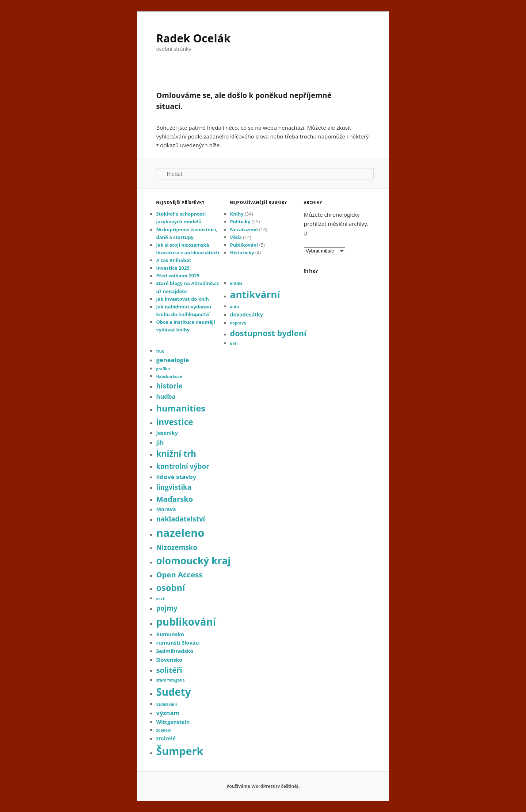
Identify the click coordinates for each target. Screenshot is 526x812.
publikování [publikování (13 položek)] (186, 622)
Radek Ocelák (193, 38)
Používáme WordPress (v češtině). (263, 786)
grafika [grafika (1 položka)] (163, 369)
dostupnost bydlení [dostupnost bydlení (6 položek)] (268, 333)
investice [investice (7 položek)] (174, 422)
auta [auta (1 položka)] (235, 307)
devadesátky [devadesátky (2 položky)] (247, 314)
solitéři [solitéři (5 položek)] (169, 670)
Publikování (244, 245)
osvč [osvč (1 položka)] (160, 599)
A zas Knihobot (174, 260)
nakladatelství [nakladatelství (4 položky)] (180, 519)
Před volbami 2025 (178, 276)
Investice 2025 (173, 268)
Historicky (242, 253)
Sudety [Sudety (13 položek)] (173, 692)
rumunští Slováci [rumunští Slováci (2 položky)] (178, 643)
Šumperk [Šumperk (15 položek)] (180, 751)
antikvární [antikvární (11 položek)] (255, 295)
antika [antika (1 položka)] (236, 283)
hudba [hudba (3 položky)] (166, 396)
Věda (236, 237)
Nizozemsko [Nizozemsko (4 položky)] (177, 547)
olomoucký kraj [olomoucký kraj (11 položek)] (193, 561)
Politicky (240, 221)
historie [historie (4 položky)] (169, 386)
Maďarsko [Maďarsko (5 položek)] (174, 499)
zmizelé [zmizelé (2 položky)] (166, 738)
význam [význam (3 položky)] (168, 713)
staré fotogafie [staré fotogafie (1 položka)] (170, 680)
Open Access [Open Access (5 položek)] (179, 574)
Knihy (237, 214)
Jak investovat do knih (182, 299)
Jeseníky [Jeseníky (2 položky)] (167, 433)
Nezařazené (244, 229)
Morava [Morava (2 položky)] (166, 509)
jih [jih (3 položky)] (160, 442)
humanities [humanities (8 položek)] (181, 408)
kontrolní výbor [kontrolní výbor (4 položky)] (182, 466)
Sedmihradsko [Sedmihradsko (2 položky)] (175, 651)
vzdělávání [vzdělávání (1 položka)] (166, 704)
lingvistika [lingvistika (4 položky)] (174, 487)
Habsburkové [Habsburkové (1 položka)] (169, 376)
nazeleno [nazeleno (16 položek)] (180, 533)
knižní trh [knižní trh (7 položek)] (176, 454)
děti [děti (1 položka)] (234, 344)
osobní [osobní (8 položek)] (170, 588)
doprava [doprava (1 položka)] (238, 323)
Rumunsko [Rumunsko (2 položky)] (170, 634)
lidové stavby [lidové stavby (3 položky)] (176, 477)
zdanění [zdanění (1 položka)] (164, 730)
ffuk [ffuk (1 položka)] (160, 351)
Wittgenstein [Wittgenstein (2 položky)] (173, 722)
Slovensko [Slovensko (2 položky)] (169, 660)
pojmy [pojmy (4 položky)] (167, 608)
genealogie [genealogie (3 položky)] (172, 360)
